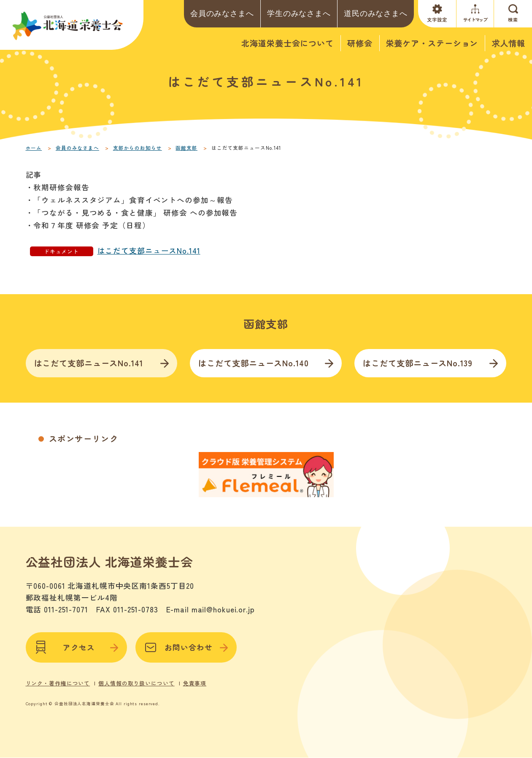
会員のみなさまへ (222, 14)
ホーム (34, 148)
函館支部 (186, 148)
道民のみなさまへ (376, 14)
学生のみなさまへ (299, 14)
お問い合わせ (186, 647)
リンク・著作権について (58, 683)
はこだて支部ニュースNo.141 (149, 250)
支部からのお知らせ (138, 148)
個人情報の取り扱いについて (136, 683)
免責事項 (195, 683)
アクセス (76, 647)
